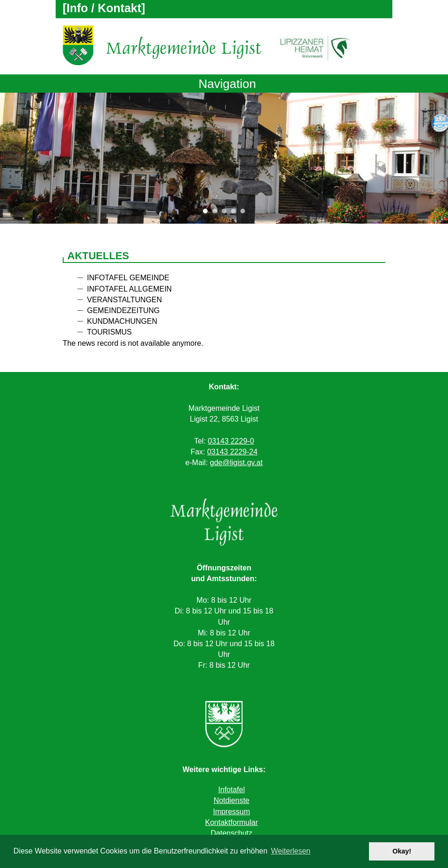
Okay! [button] (402, 851)
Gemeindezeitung (123, 310)
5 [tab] (245, 213)
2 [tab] (217, 213)
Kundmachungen (122, 321)
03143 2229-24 (232, 452)
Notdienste (232, 800)
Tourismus (109, 332)
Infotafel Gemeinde (128, 278)
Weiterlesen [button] (291, 851)
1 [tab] (208, 213)
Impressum (231, 812)
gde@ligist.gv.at (236, 463)
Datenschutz (232, 833)
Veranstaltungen (124, 300)
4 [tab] (236, 213)
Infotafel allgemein (129, 289)
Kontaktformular (232, 822)
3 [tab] (226, 213)
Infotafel (232, 790)
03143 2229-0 (231, 441)
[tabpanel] (224, 158)
